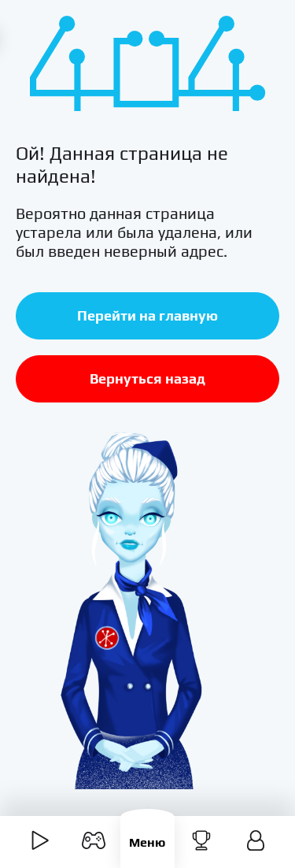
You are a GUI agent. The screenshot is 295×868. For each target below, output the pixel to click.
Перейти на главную (147, 315)
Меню (147, 842)
